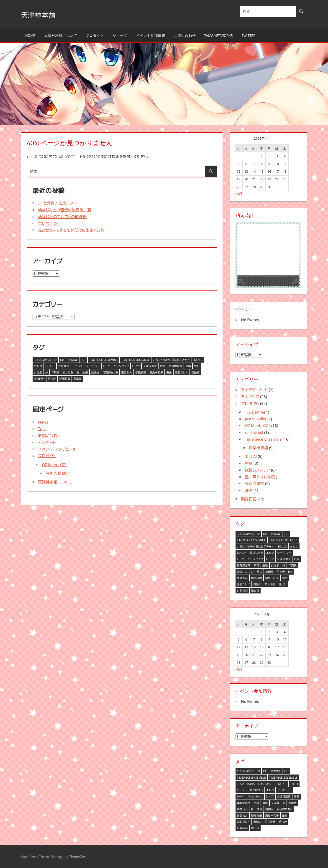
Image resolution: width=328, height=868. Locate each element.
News (43, 422)
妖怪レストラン (258, 470)
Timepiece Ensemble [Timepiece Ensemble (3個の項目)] (135, 360)
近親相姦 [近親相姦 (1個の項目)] (65, 379)
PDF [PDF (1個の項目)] (83, 360)
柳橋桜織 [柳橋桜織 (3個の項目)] (141, 372)
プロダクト (95, 35)
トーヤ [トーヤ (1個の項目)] (107, 366)
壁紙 (249, 463)
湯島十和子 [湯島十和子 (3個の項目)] (156, 372)
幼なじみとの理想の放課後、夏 (65, 210)
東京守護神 (255, 483)
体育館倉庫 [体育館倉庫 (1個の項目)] (175, 366)
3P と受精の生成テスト (57, 203)
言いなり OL (48, 223)
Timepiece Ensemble (263, 439)
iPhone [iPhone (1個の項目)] (73, 360)
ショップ (120, 35)
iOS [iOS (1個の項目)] (62, 360)
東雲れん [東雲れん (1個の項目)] (127, 372)
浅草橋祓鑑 (258, 448)
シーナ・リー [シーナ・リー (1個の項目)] (93, 366)
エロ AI (251, 456)
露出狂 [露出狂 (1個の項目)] (77, 379)
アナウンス (250, 397)
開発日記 (249, 499)
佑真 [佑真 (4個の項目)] (163, 366)
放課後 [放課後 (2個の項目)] (95, 372)
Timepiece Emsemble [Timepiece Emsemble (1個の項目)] (104, 360)
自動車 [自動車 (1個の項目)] (195, 372)
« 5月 (238, 194)
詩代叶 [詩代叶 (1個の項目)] (52, 379)
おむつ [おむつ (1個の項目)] (38, 366)
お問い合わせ (185, 35)
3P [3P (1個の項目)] (55, 360)
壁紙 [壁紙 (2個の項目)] (197, 366)
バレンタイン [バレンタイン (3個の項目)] (121, 366)
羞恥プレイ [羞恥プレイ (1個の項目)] (182, 372)
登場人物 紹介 (58, 473)
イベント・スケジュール (57, 449)
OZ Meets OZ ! (55, 465)
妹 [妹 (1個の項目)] (47, 372)
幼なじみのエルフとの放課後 (62, 217)
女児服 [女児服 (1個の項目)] (38, 372)
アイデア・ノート (254, 390)
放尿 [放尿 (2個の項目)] (85, 372)
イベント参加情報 (151, 35)
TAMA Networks (219, 35)
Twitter (249, 35)
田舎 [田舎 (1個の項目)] (169, 372)
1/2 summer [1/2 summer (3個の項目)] (42, 360)
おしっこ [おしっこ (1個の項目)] (198, 360)
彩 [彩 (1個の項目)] (78, 372)
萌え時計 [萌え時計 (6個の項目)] (39, 379)
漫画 (249, 490)
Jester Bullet (256, 419)
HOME (30, 35)
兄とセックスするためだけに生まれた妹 (71, 230)
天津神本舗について (61, 35)
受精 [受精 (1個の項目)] (188, 366)
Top (41, 429)
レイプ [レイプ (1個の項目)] (136, 366)
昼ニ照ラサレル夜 (260, 477)
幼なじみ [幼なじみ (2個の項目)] (68, 372)
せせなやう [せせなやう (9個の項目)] (65, 366)
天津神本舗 (41, 14)
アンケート (47, 442)
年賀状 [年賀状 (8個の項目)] (55, 372)
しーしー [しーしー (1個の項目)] (50, 366)
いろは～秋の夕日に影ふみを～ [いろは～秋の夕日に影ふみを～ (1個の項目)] (172, 360)
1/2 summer (256, 412)
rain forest (254, 432)
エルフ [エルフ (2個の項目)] (79, 366)
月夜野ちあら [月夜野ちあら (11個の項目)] (110, 372)
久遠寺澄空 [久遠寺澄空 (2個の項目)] (150, 366)
